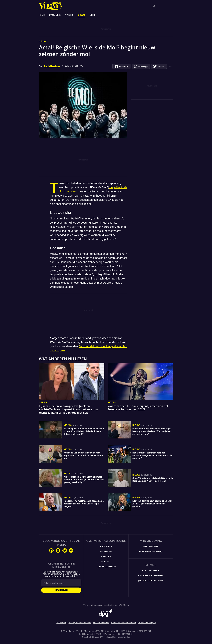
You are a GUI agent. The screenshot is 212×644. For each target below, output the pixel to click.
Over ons (106, 557)
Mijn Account (151, 546)
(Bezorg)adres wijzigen (151, 581)
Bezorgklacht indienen (151, 576)
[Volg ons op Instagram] (58, 550)
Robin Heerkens (52, 66)
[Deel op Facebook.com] (121, 66)
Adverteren (106, 551)
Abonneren (106, 546)
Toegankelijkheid (106, 567)
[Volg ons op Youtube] (71, 550)
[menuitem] (42, 15)
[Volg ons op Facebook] (51, 550)
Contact (106, 562)
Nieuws (43, 402)
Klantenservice (151, 570)
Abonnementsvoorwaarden (123, 623)
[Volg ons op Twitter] (65, 550)
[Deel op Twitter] (159, 66)
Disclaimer (61, 623)
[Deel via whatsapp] (141, 66)
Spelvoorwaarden (101, 623)
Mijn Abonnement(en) (151, 551)
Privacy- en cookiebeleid (80, 623)
